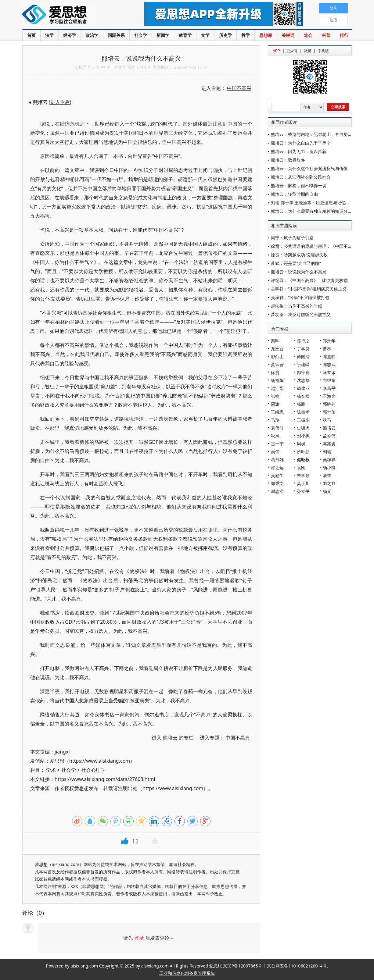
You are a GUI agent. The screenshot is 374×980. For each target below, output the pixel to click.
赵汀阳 (277, 388)
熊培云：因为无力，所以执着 (299, 151)
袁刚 (301, 467)
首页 (31, 35)
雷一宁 (277, 444)
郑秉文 (277, 483)
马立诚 (329, 372)
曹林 (327, 349)
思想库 (266, 35)
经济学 (70, 35)
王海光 (329, 396)
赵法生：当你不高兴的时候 (297, 306)
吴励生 (277, 475)
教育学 (185, 35)
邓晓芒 (329, 404)
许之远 (277, 467)
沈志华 (303, 380)
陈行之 (303, 341)
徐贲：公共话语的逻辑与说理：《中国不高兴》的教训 (322, 246)
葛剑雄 (277, 460)
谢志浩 (277, 491)
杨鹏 (301, 404)
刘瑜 (327, 452)
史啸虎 (303, 428)
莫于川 (303, 483)
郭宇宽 (303, 372)
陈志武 (329, 364)
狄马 (327, 420)
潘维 (327, 475)
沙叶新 (303, 452)
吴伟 (275, 452)
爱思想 (71, 15)
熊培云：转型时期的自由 (294, 194)
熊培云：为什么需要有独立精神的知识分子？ (314, 211)
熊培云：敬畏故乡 (288, 160)
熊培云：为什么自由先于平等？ (301, 143)
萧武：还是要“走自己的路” (296, 263)
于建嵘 (303, 364)
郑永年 (329, 341)
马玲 (275, 420)
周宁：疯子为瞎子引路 (292, 238)
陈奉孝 (303, 412)
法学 (49, 35)
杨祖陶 (277, 380)
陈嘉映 (329, 356)
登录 (139, 938)
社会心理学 (93, 770)
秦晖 (275, 341)
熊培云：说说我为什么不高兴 (299, 272)
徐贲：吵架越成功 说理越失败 (299, 255)
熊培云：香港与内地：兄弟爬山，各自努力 (311, 134)
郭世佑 (329, 412)
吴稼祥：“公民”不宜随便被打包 (300, 297)
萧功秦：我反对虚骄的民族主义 (301, 314)
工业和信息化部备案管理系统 (187, 973)
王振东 (303, 420)
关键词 (288, 35)
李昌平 (329, 388)
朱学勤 (303, 475)
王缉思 (277, 412)
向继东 (329, 380)
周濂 (275, 404)
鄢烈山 (277, 356)
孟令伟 (329, 436)
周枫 (301, 444)
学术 (51, 770)
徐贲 (275, 372)
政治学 (92, 35)
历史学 (225, 35)
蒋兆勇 (329, 444)
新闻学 (163, 35)
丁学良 (303, 349)
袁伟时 (277, 428)
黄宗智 (277, 364)
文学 (205, 35)
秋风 (275, 436)
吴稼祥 (329, 460)
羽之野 (329, 483)
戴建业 (303, 388)
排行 (344, 35)
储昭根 (303, 460)
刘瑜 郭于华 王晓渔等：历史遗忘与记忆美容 (313, 203)
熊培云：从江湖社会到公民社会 (301, 177)
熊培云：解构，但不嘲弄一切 (299, 185)
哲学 (246, 35)
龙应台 (277, 349)
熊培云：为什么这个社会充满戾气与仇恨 (309, 168)
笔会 (308, 35)
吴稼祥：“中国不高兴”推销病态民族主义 (309, 289)
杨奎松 (303, 396)
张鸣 (275, 396)
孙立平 (303, 491)
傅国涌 (303, 356)
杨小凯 (329, 467)
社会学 (141, 35)
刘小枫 (303, 436)
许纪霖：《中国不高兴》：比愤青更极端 (309, 280)
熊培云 (329, 428)
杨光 (327, 491)
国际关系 (116, 35)
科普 (326, 35)
